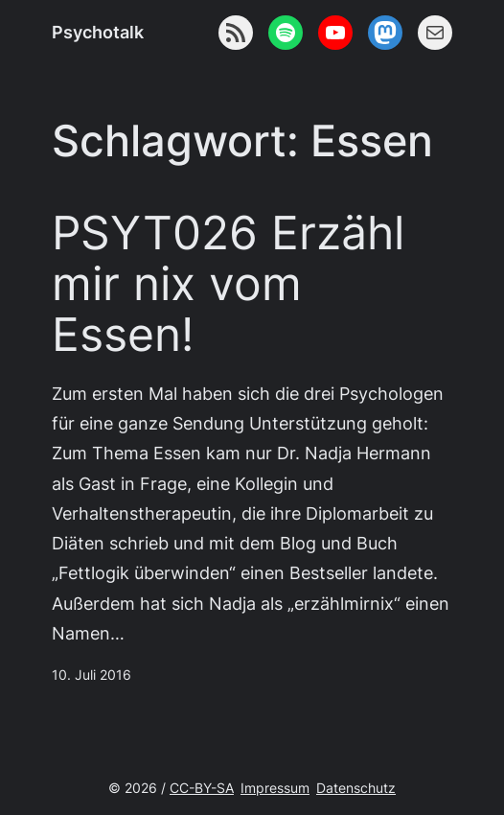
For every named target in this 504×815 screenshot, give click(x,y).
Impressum (275, 788)
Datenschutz (356, 788)
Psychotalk (98, 32)
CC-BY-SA (202, 788)
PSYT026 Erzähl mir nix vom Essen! (228, 283)
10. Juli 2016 (92, 675)
